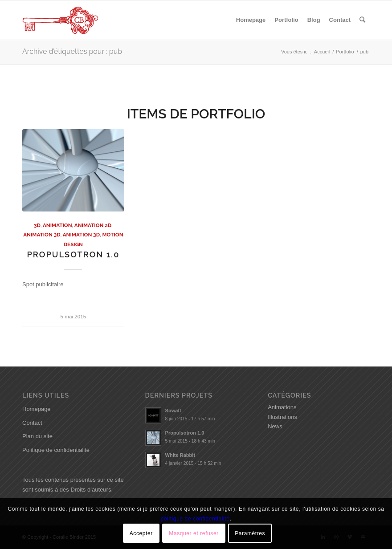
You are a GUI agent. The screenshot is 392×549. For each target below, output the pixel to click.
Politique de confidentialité (56, 450)
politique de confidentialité (195, 519)
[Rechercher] (362, 20)
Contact (32, 423)
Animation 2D (93, 225)
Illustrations (282, 417)
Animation (57, 225)
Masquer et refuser (194, 533)
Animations (282, 407)
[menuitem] (251, 20)
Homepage (37, 409)
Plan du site (37, 436)
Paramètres (250, 533)
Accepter (141, 533)
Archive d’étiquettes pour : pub (72, 51)
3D (37, 225)
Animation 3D (42, 235)
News (275, 426)
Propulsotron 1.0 (73, 254)
